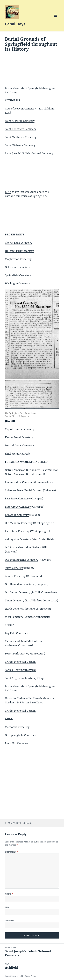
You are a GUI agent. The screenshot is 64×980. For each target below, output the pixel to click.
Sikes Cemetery (14, 568)
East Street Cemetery (17, 498)
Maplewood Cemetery (18, 259)
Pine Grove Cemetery (18, 507)
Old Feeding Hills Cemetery (22, 560)
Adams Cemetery (15, 576)
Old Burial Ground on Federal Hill (26, 547)
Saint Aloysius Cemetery (20, 121)
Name (9, 894)
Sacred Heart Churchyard (20, 670)
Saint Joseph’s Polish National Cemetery (29, 153)
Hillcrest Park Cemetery (19, 251)
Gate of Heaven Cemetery (20, 108)
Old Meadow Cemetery (19, 523)
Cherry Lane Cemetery (19, 243)
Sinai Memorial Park (17, 454)
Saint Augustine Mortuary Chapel (25, 678)
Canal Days (15, 24)
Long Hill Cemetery (17, 743)
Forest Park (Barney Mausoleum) (25, 653)
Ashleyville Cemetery (18, 539)
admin (29, 823)
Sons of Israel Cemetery (19, 445)
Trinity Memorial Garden (20, 662)
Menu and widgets (56, 19)
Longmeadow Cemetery (19, 482)
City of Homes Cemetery (20, 429)
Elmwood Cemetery (17, 515)
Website (10, 921)
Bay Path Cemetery (16, 633)
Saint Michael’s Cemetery (20, 145)
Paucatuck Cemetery (17, 531)
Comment (12, 852)
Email (9, 907)
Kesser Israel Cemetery (19, 437)
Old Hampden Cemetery (19, 584)
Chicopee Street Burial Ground (24, 490)
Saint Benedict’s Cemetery (21, 129)
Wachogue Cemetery (17, 283)
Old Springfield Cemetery (20, 735)
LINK (8, 192)
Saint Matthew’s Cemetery (21, 137)
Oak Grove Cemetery (17, 267)
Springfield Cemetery (18, 275)
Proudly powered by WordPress (20, 976)
